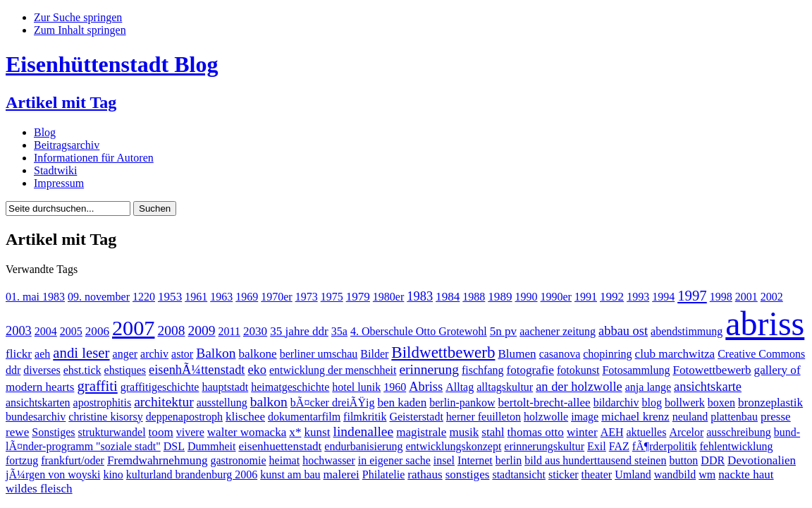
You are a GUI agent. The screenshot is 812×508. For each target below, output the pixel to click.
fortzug (22, 460)
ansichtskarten (38, 403)
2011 (229, 331)
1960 (395, 387)
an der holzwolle (579, 387)
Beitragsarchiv (67, 145)
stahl (493, 432)
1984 (448, 297)
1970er (276, 297)
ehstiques (125, 370)
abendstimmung (687, 331)
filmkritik (365, 417)
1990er (556, 297)
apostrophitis (103, 403)
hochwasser (329, 460)
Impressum (59, 183)
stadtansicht (519, 474)
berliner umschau (319, 354)
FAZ (619, 446)
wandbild (675, 474)
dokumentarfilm (304, 417)
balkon (269, 402)
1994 (663, 297)
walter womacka (247, 432)
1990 (527, 297)
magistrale (421, 432)
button (683, 460)
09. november (99, 297)
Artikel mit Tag (61, 102)
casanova (560, 354)
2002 (772, 297)
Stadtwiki (55, 170)
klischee (245, 417)
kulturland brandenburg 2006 (192, 474)
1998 (721, 297)
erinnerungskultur (544, 446)
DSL (174, 446)
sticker (564, 474)
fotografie (530, 370)
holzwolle (546, 417)
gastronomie (239, 460)
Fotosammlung (636, 370)
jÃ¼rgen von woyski (53, 474)
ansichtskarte (708, 387)
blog (652, 403)
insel (444, 460)
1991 (586, 297)
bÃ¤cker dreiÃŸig (333, 403)
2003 (19, 331)
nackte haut (746, 474)
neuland (690, 417)
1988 (474, 297)
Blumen (517, 354)
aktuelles (647, 432)
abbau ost (623, 331)
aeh (42, 354)
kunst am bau (290, 474)
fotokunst (578, 370)
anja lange (648, 387)
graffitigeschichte (160, 387)
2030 (255, 331)
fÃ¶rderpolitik (665, 446)
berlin (509, 460)
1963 (221, 297)
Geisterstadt (416, 417)
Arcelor (686, 432)
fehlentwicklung (736, 446)
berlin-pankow (462, 403)
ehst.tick (82, 370)
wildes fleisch (39, 489)
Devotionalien (762, 460)
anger (125, 354)
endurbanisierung (363, 446)
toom (161, 432)
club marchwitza (675, 354)
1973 (307, 297)
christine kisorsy (105, 417)
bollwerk (685, 403)
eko (257, 370)
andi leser (81, 352)
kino (113, 474)
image (585, 417)
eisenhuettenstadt (280, 446)
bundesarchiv (36, 417)
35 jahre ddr (299, 331)
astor (182, 354)
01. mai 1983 (35, 297)
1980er (388, 297)
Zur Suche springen (78, 17)
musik (464, 432)
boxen (721, 403)
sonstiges (468, 474)
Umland (633, 474)
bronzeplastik (770, 403)
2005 (71, 331)
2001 (746, 297)
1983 (420, 296)
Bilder (374, 354)
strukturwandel (112, 432)
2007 (133, 328)
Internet (475, 460)
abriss (765, 323)
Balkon (216, 353)
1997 (692, 295)
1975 (332, 297)
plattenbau (734, 417)
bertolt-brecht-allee (545, 403)
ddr (13, 370)
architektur (164, 402)
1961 (196, 297)
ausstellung (222, 403)
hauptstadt (225, 387)
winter (582, 432)
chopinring (607, 354)
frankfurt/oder (73, 460)
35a (339, 331)
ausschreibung (739, 432)
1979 (358, 297)
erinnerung (429, 369)
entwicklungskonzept (453, 446)
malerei (342, 474)
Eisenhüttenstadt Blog (112, 64)
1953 (170, 297)
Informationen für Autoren (94, 158)
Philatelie (383, 474)
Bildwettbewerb (443, 352)
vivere (190, 432)
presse (776, 417)
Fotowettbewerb (712, 370)
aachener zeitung (558, 331)
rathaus (425, 474)
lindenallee (364, 431)
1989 (500, 297)
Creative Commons (761, 354)
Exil (597, 446)
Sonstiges (53, 432)
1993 (638, 297)
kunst (317, 432)
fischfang (483, 370)
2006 (97, 331)
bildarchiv (616, 403)
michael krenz (635, 417)
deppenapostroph (184, 417)
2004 (46, 331)
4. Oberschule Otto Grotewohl (419, 331)
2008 (171, 331)
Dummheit (211, 446)
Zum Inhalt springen (80, 30)
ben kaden (402, 403)
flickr (19, 354)
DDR (713, 460)
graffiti (97, 386)
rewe (17, 432)
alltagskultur (505, 387)
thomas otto (536, 432)
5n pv (504, 331)
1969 (247, 297)
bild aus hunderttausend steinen (595, 460)
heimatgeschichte (290, 387)
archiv (154, 354)
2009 (202, 331)
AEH (612, 432)
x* (295, 432)
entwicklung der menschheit (333, 370)
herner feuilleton (484, 417)
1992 (612, 297)
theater (597, 474)
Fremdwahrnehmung (158, 460)
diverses (42, 370)
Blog (45, 132)
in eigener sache (394, 460)
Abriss (426, 387)
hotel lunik (356, 387)
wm (707, 474)
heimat (285, 460)
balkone (258, 354)
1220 (144, 297)
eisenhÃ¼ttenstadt (197, 370)
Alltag (460, 387)
